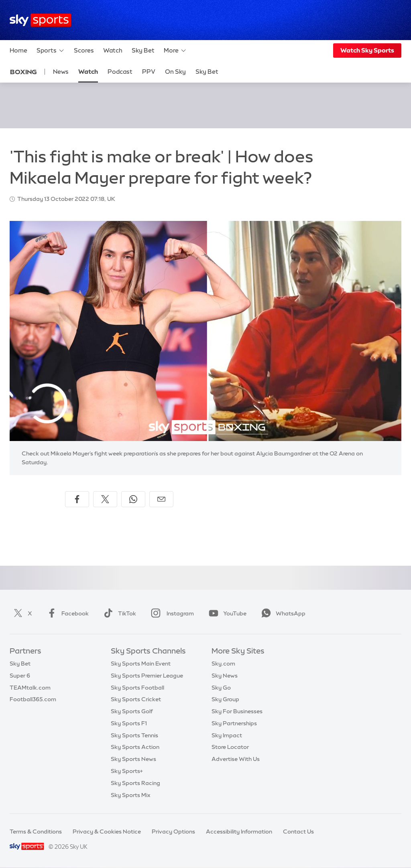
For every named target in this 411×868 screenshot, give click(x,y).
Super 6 (20, 676)
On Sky (175, 72)
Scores (84, 50)
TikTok (118, 613)
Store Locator (230, 747)
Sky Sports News (133, 759)
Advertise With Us (236, 759)
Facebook (66, 613)
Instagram (171, 613)
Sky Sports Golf (132, 711)
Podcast (120, 72)
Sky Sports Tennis (134, 735)
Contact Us (298, 832)
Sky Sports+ (127, 771)
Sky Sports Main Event (141, 664)
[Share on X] (105, 499)
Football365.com (33, 699)
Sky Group (225, 699)
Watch (113, 50)
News (61, 72)
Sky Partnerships (234, 723)
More (175, 51)
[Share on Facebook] (77, 499)
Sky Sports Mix (131, 795)
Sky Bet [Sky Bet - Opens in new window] (207, 72)
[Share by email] (161, 499)
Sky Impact (227, 735)
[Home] (40, 20)
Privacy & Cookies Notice (107, 832)
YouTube (226, 613)
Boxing (23, 72)
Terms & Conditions (36, 832)
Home (18, 50)
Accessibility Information (239, 832)
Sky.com (223, 664)
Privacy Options (173, 832)
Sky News (225, 676)
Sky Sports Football (137, 688)
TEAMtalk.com (30, 688)
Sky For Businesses (237, 711)
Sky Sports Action (135, 747)
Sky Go (221, 688)
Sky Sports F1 (129, 723)
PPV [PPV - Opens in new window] (149, 72)
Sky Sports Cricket (136, 699)
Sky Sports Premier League (147, 676)
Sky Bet (143, 50)
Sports (51, 51)
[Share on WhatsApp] (133, 499)
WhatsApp (282, 613)
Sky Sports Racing (135, 783)
